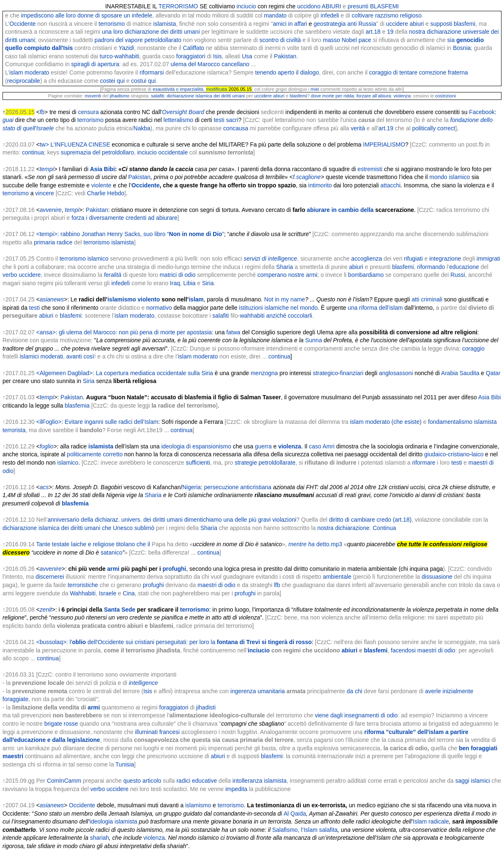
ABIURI (331, 6)
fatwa (233, 332)
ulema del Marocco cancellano (210, 64)
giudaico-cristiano (447, 454)
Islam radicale (431, 821)
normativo (159, 308)
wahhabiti (127, 56)
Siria (208, 283)
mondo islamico (450, 177)
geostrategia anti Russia (345, 24)
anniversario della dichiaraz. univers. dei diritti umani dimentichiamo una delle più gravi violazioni (172, 520)
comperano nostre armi (287, 275)
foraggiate (15, 699)
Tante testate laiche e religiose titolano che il (93, 544)
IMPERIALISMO (384, 144)
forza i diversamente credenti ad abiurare (124, 218)
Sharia (285, 267)
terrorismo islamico (84, 259)
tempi (47, 169)
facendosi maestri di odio (423, 650)
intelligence (143, 683)
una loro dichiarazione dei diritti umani (151, 32)
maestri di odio (217, 585)
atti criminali (427, 299)
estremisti (370, 169)
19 (390, 32)
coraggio (474, 348)
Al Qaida (295, 814)
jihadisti (206, 707)
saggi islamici (473, 781)
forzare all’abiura (374, 96)
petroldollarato (163, 40)
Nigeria (191, 487)
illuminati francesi (157, 732)
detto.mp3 (329, 544)
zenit (46, 610)
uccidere (397, 24)
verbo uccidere (22, 275)
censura (88, 112)
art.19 (386, 128)
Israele (107, 593)
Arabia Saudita (460, 373)
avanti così (80, 356)
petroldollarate (277, 463)
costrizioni (446, 96)
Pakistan (285, 56)
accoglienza (367, 259)
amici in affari (290, 24)
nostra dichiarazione (343, 528)
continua (33, 152)
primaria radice (53, 242)
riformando (431, 267)
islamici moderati (41, 356)
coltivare (362, 15)
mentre (298, 544)
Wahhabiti (83, 593)
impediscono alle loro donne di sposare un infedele (86, 15)
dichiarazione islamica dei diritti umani (206, 96)
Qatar (493, 373)
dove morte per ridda (332, 96)
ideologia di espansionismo (196, 446)
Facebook (482, 112)
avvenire (51, 210)
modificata (217, 89)
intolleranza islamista (260, 781)
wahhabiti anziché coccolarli (276, 316)
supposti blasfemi (453, 24)
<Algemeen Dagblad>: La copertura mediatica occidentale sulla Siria (125, 373)
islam (196, 299)
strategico (326, 373)
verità (358, 128)
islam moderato (29, 72)
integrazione (445, 259)
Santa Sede (120, 610)
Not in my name (285, 299)
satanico (112, 552)
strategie (246, 463)
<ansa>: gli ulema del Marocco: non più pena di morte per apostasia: (125, 332)
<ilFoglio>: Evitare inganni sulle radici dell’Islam (97, 422)
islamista (164, 24)
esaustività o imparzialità (178, 89)
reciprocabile (24, 81)
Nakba (142, 128)
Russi (458, 275)
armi (113, 569)
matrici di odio (177, 275)
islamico (68, 463)
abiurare (318, 210)
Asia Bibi (102, 169)
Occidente (23, 24)
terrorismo (112, 24)
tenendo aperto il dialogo (287, 72)
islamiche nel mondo (291, 308)
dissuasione (437, 577)
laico (478, 454)
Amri (329, 446)
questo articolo (142, 781)
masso (331, 40)
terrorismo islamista (109, 242)
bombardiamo (366, 275)
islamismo (122, 299)
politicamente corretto (95, 454)
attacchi (390, 185)
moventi (93, 96)
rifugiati (413, 259)
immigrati (488, 259)
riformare (424, 463)
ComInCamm (64, 781)
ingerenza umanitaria (258, 691)
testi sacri (226, 120)
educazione (464, 267)
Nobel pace (356, 40)
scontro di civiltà (280, 40)
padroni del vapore (119, 40)
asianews (52, 299)
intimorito (320, 185)
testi (35, 308)
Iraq (175, 283)
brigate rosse (61, 724)
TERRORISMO (178, 6)
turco (106, 56)
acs (44, 487)
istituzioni (251, 308)
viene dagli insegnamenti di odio (356, 715)
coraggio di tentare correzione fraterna (418, 72)
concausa (236, 128)
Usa (247, 56)
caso (315, 446)
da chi (354, 691)
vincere (45, 193)
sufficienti (198, 463)
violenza (402, 96)
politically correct (433, 128)
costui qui (143, 81)
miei (315, 89)
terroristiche (83, 585)
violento (149, 299)
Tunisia (125, 764)
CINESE (99, 144)
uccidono (309, 6)
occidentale (173, 152)
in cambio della (352, 210)
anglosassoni (396, 373)
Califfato (193, 48)
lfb (277, 585)
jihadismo (120, 96)
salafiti (158, 96)
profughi (174, 569)
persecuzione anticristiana (238, 487)
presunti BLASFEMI (373, 6)
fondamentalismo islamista (463, 422)
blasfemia (77, 406)
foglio (46, 446)
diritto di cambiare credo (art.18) (370, 520)
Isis (217, 56)
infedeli (330, 15)
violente (101, 185)
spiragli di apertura (95, 64)
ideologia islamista (113, 821)
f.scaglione (307, 177)
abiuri (417, 24)
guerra (263, 446)
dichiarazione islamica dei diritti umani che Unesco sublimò (78, 528)
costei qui (112, 81)
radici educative (197, 781)
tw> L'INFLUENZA (63, 144)
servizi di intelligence (270, 259)
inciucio (246, 6)
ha (312, 544)
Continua (385, 528)
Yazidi (126, 48)
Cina (129, 593)
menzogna (264, 373)
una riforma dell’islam (375, 308)
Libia (189, 283)
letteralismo (179, 120)
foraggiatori (191, 56)
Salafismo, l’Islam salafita (305, 830)
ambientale (337, 577)
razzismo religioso (398, 15)
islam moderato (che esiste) (386, 422)
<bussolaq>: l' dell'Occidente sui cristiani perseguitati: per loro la (174, 642)
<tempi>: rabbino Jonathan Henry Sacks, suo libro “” (130, 234)
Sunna (313, 340)
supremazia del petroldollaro (97, 152)
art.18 (373, 32)
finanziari (352, 373)
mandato (275, 15)
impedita (236, 789)
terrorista (14, 430)
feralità (113, 275)
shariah (99, 838)
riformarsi (151, 72)
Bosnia (462, 48)
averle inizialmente (449, 691)
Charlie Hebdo (106, 193)
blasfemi (298, 96)
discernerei (50, 577)
